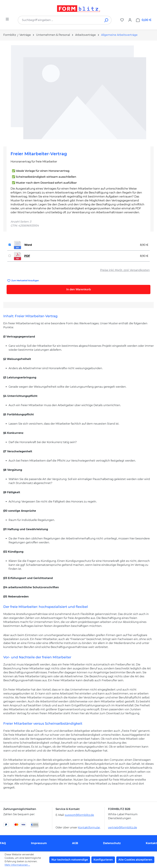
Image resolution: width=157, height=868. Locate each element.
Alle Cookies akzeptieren (135, 860)
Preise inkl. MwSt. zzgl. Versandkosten (125, 270)
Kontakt (151, 843)
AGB (75, 843)
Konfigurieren (103, 860)
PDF (27, 256)
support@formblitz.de (79, 815)
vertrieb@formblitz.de (123, 828)
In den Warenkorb (79, 289)
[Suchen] (106, 20)
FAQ (3, 843)
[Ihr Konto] (130, 20)
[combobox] (60, 20)
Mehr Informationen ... (17, 865)
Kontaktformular (89, 828)
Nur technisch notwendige (70, 860)
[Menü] (7, 19)
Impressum (39, 843)
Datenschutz (112, 843)
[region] (78, 92)
